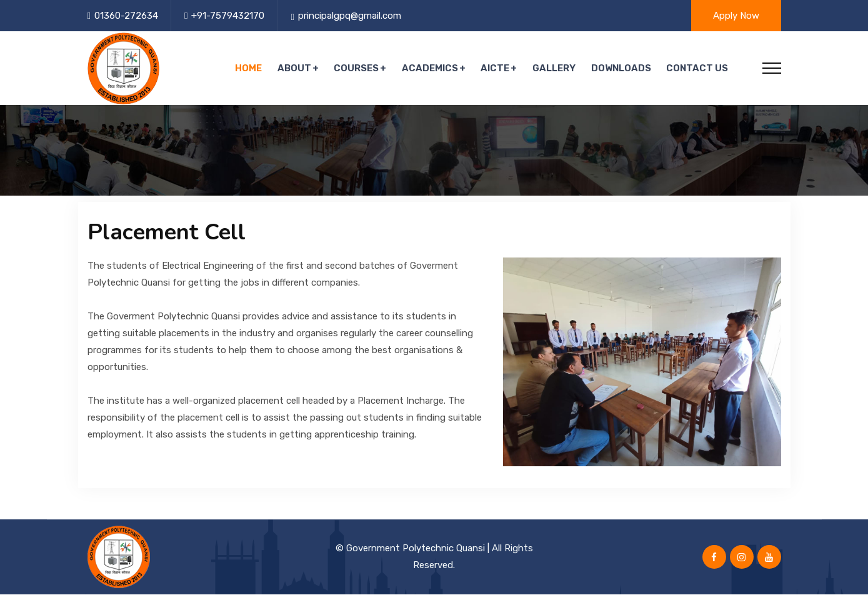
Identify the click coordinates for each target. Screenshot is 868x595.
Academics (432, 69)
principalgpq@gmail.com (350, 16)
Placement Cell (167, 233)
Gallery (555, 69)
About (297, 69)
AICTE (497, 69)
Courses (359, 69)
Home (252, 69)
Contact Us (698, 69)
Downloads (622, 69)
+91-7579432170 (228, 16)
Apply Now (736, 16)
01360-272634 (126, 16)
